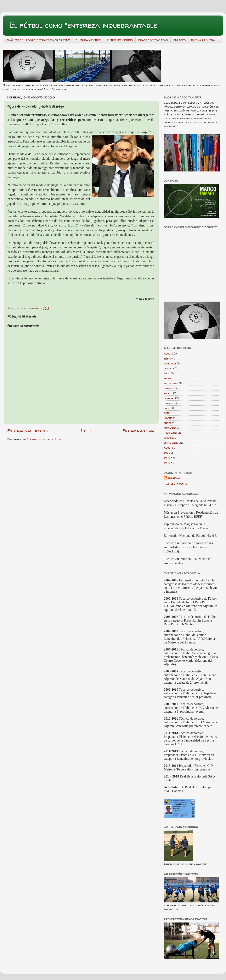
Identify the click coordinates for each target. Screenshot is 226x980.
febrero (169, 398)
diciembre (170, 363)
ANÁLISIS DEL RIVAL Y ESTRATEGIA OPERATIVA (38, 40)
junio (167, 458)
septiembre (171, 383)
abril (167, 413)
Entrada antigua (139, 431)
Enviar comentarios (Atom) (44, 439)
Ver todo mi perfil (176, 484)
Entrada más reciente (28, 431)
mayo (167, 378)
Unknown (174, 478)
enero (168, 358)
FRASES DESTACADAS (153, 40)
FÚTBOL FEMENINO (120, 40)
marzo (168, 393)
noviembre (170, 433)
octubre (169, 368)
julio (167, 373)
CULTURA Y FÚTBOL (89, 40)
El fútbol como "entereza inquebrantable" (85, 25)
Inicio (86, 431)
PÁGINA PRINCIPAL (204, 40)
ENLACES (179, 40)
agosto (168, 353)
